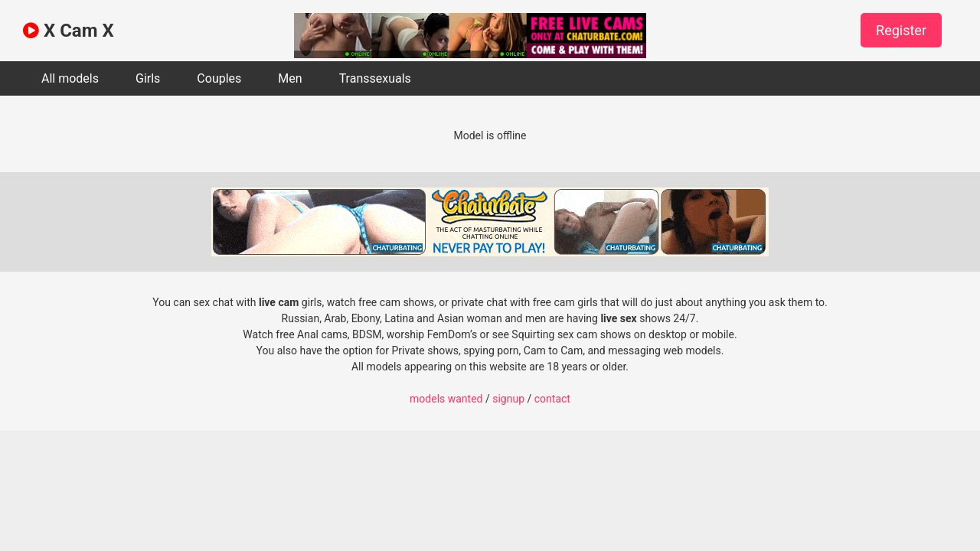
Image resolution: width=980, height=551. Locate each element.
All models (70, 78)
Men (290, 78)
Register (901, 30)
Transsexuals (375, 78)
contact (552, 399)
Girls (148, 78)
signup (508, 399)
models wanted (446, 399)
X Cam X (69, 31)
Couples (219, 78)
